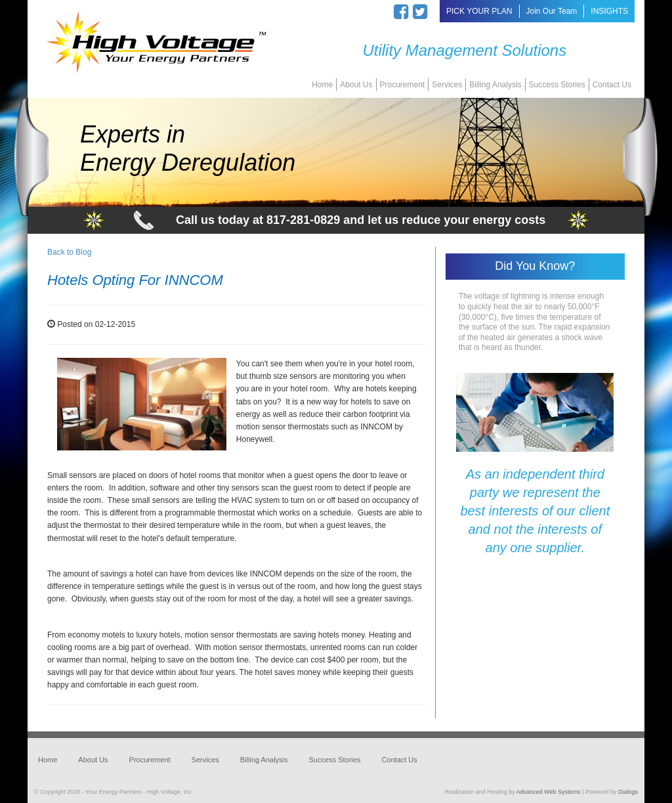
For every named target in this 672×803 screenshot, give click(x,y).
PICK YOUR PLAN (479, 11)
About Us (356, 85)
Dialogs (628, 792)
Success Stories (557, 85)
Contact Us (612, 85)
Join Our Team (552, 11)
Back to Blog (69, 252)
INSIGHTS (609, 11)
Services (447, 85)
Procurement (403, 85)
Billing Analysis (495, 85)
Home (322, 85)
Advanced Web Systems (549, 792)
